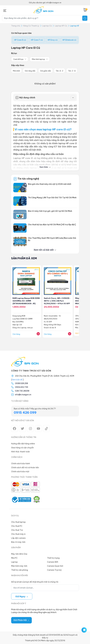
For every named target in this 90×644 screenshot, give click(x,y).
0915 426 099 (25, 413)
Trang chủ (16, 26)
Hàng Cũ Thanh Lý (31, 26)
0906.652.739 (22, 387)
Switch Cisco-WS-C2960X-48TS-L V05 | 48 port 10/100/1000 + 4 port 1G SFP (57, 301)
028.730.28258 (22, 391)
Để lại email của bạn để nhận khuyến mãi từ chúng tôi (35, 582)
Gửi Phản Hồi (21, 620)
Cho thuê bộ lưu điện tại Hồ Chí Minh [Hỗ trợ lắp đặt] (52, 225)
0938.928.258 (21, 383)
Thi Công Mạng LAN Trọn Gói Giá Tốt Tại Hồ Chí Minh (52, 198)
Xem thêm (45, 167)
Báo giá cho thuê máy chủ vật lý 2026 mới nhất (50, 184)
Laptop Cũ (47, 26)
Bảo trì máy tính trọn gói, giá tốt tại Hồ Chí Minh (50, 211)
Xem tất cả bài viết (45, 250)
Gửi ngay (22, 596)
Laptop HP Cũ (61, 26)
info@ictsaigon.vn (23, 395)
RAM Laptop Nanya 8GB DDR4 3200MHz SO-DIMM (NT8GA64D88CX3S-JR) (26, 301)
